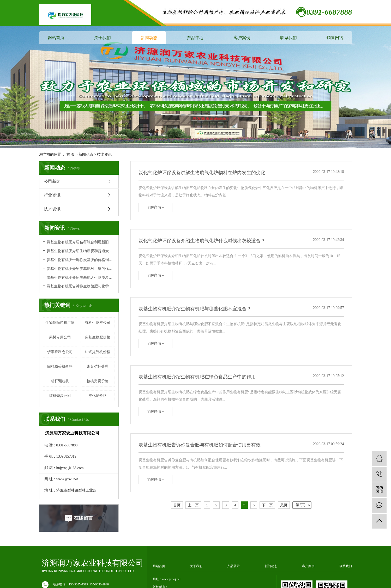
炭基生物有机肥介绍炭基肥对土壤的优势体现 (81, 269)
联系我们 (288, 38)
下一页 (267, 505)
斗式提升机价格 (98, 352)
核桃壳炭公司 (60, 396)
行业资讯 (52, 195)
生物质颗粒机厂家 (60, 323)
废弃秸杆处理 (98, 366)
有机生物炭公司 (98, 323)
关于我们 (103, 38)
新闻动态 (149, 38)
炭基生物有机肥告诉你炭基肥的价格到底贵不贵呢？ (81, 260)
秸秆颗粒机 (60, 381)
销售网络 (335, 38)
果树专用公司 (60, 337)
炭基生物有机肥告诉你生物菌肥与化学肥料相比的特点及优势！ (81, 286)
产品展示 (233, 566)
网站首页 (56, 38)
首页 (177, 505)
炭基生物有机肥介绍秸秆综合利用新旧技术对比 (81, 242)
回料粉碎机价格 (60, 366)
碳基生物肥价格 (98, 337)
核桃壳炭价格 (98, 381)
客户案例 (242, 38)
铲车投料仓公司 (60, 352)
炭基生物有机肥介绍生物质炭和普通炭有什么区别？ (81, 251)
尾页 (284, 505)
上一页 (193, 505)
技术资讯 (104, 154)
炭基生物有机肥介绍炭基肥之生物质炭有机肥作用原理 (81, 278)
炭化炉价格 (98, 396)
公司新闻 (52, 181)
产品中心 (195, 38)
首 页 (71, 154)
